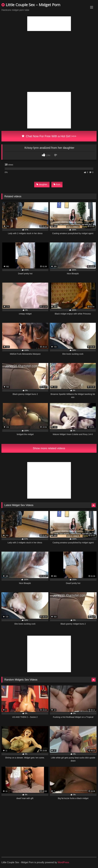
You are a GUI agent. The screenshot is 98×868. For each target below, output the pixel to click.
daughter (42, 184)
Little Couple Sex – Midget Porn (31, 5)
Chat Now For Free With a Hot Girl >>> (49, 136)
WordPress (63, 862)
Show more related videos (49, 448)
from (57, 184)
